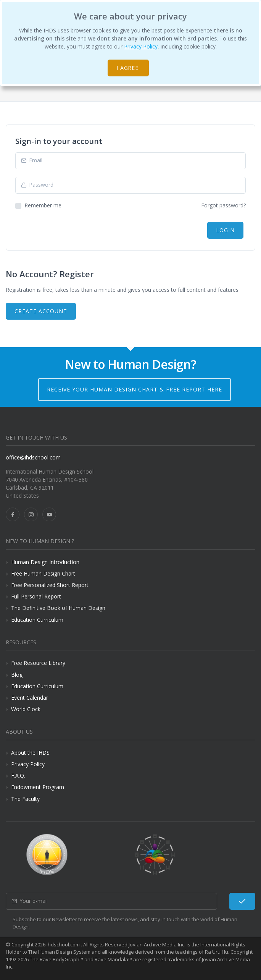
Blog (17, 675)
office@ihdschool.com (33, 457)
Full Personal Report (36, 596)
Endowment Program (38, 787)
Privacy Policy (141, 46)
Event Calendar (30, 698)
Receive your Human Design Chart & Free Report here (135, 389)
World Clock (26, 709)
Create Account (41, 311)
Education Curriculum (37, 620)
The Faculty (25, 799)
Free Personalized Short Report (50, 585)
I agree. (128, 68)
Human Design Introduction (45, 562)
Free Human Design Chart (43, 573)
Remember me (43, 205)
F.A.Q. (18, 775)
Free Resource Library (38, 663)
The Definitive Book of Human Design (58, 608)
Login (225, 230)
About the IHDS (30, 753)
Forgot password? (223, 205)
